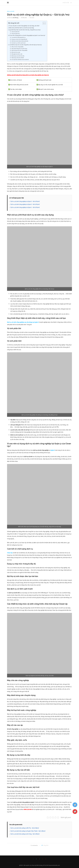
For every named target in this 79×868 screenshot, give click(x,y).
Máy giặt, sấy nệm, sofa (17, 54)
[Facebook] (63, 3)
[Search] (71, 3)
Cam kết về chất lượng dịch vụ (19, 37)
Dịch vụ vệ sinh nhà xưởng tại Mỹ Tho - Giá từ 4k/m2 (25, 828)
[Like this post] (43, 845)
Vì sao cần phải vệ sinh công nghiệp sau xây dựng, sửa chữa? (24, 26)
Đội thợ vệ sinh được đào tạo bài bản (20, 41)
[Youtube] (69, 3)
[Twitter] (65, 3)
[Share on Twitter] (46, 845)
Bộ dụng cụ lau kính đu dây (18, 56)
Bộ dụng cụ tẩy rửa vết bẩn (18, 58)
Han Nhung (16, 18)
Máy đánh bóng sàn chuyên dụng (19, 49)
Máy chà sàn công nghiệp (18, 47)
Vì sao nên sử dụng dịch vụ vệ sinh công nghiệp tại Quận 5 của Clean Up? (27, 35)
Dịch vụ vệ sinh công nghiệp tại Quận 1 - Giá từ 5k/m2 (25, 207)
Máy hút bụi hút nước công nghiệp (20, 50)
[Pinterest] (67, 3)
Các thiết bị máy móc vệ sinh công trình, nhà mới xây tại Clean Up (25, 45)
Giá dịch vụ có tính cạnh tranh (19, 43)
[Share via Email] (48, 845)
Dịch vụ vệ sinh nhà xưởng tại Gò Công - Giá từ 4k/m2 (25, 834)
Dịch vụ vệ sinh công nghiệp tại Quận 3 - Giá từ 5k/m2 (25, 201)
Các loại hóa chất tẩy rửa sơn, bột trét (20, 59)
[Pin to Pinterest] (47, 845)
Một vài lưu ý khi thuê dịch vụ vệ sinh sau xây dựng (21, 28)
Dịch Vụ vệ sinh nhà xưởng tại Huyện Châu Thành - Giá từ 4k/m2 (28, 831)
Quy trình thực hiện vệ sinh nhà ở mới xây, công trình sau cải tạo (25, 30)
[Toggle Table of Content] (43, 23)
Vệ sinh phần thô (16, 32)
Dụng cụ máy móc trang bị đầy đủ (19, 39)
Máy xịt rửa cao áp (16, 52)
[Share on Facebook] (44, 845)
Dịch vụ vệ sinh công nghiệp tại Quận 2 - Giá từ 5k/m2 (25, 204)
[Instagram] (66, 3)
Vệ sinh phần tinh (16, 34)
